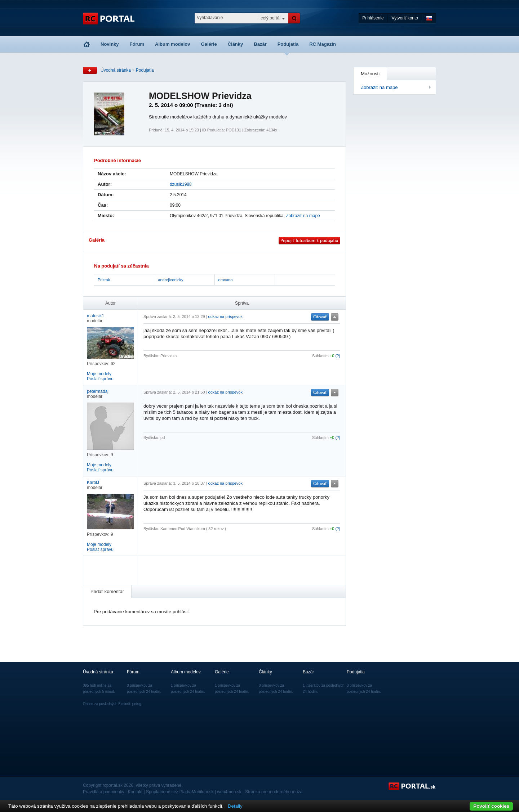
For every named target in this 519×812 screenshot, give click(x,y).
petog (137, 704)
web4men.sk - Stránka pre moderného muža (260, 792)
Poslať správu (100, 379)
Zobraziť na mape (379, 87)
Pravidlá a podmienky (104, 792)
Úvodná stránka (116, 70)
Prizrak (104, 280)
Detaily (235, 806)
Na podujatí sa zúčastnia (121, 266)
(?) (338, 356)
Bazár (260, 44)
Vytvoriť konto (405, 18)
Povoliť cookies (491, 806)
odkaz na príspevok (225, 317)
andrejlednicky (170, 280)
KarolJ (93, 483)
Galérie (209, 44)
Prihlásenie (373, 18)
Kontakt (135, 792)
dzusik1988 (181, 184)
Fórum (137, 44)
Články (236, 44)
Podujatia (288, 44)
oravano (226, 280)
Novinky (110, 44)
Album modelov (173, 44)
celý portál (270, 18)
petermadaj (98, 391)
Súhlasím (320, 356)
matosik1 (96, 316)
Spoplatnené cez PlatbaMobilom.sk (180, 792)
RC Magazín (323, 44)
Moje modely (99, 374)
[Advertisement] (228, 570)
